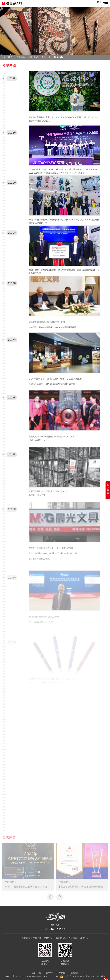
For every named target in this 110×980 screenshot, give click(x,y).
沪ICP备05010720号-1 (96, 976)
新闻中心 (48, 938)
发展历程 (59, 57)
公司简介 (8, 57)
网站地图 (62, 973)
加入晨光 (73, 938)
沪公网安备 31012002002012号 (75, 976)
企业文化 (46, 57)
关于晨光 (26, 938)
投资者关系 (61, 938)
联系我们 (74, 973)
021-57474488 (55, 929)
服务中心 (84, 938)
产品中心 (37, 938)
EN (99, 2)
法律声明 (50, 973)
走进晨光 (33, 57)
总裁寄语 (21, 57)
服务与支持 (37, 973)
